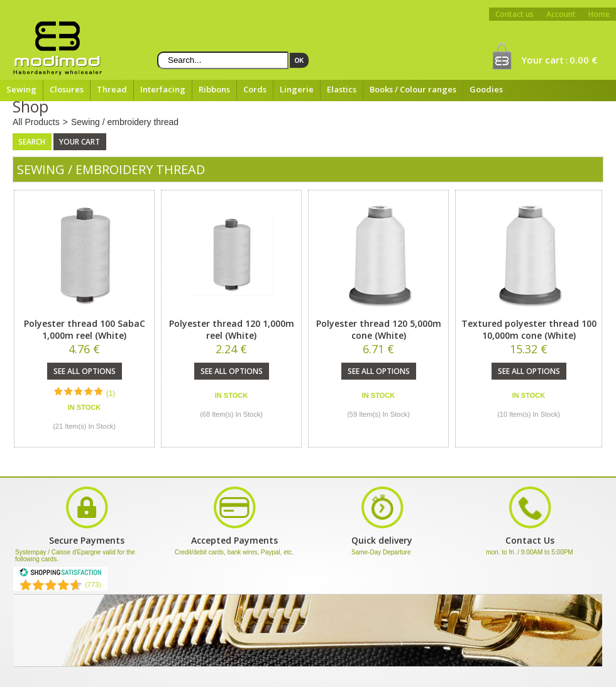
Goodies (486, 89)
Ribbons (214, 89)
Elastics (342, 89)
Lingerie (297, 89)
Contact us (514, 14)
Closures (67, 89)
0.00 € (583, 60)
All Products (36, 122)
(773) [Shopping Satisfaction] (93, 585)
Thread (112, 89)
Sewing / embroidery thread (125, 122)
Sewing (21, 89)
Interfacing (163, 89)
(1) (111, 393)
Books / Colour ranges (413, 89)
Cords (255, 89)
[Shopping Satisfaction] (60, 574)
